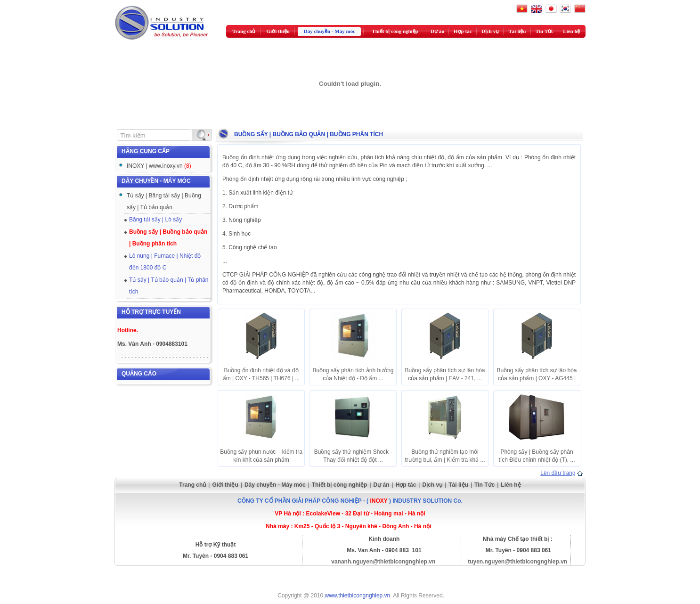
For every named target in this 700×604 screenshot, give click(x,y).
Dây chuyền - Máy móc (330, 31)
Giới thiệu (278, 31)
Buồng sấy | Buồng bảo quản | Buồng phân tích (168, 238)
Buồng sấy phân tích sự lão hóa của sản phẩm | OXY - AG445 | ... (537, 378)
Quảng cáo (139, 374)
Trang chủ (244, 31)
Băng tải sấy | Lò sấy (155, 220)
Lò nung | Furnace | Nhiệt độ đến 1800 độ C (165, 262)
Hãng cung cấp (146, 151)
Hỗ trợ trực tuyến (151, 312)
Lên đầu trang (558, 473)
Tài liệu (517, 31)
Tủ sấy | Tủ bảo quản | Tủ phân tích (169, 286)
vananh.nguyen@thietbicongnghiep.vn (383, 562)
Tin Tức (545, 31)
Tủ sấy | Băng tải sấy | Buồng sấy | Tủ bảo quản (164, 201)
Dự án (437, 31)
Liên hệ (571, 31)
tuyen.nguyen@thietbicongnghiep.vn (517, 562)
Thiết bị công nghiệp (395, 31)
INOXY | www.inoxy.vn (159, 166)
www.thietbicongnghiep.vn (358, 596)
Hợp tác (463, 31)
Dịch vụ (490, 31)
